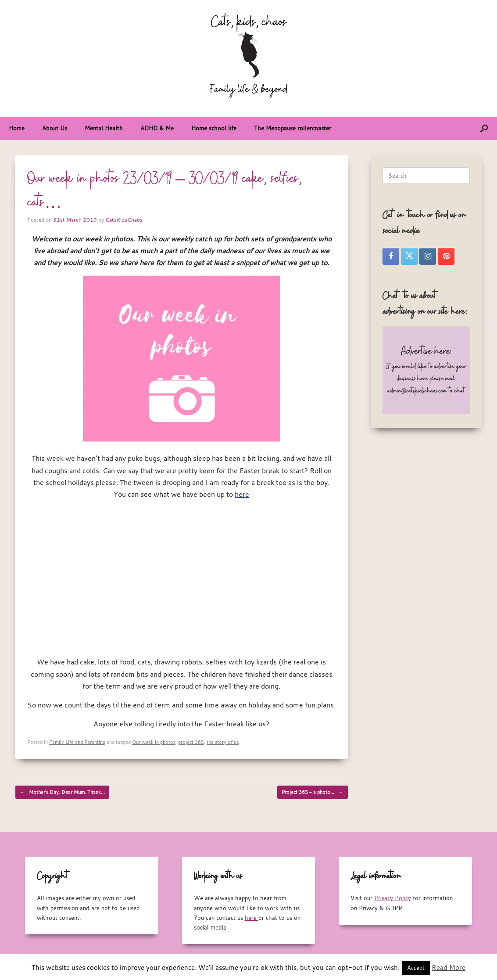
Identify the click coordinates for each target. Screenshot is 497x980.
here (242, 494)
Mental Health (104, 128)
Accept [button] (416, 968)
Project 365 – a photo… (313, 792)
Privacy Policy (393, 898)
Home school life (214, 128)
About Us (55, 128)
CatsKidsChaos (124, 219)
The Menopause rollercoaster (293, 128)
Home (17, 128)
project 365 (191, 742)
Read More (449, 967)
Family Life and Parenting (77, 742)
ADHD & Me (157, 128)
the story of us (223, 742)
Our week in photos (154, 742)
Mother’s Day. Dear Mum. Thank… (62, 792)
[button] (484, 128)
